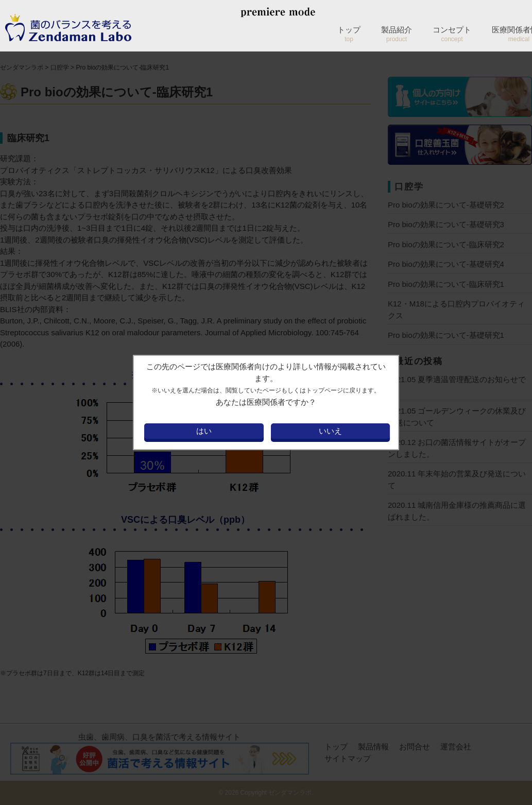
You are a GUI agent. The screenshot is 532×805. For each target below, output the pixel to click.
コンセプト (452, 34)
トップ (349, 34)
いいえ (330, 431)
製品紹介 (397, 34)
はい (204, 431)
